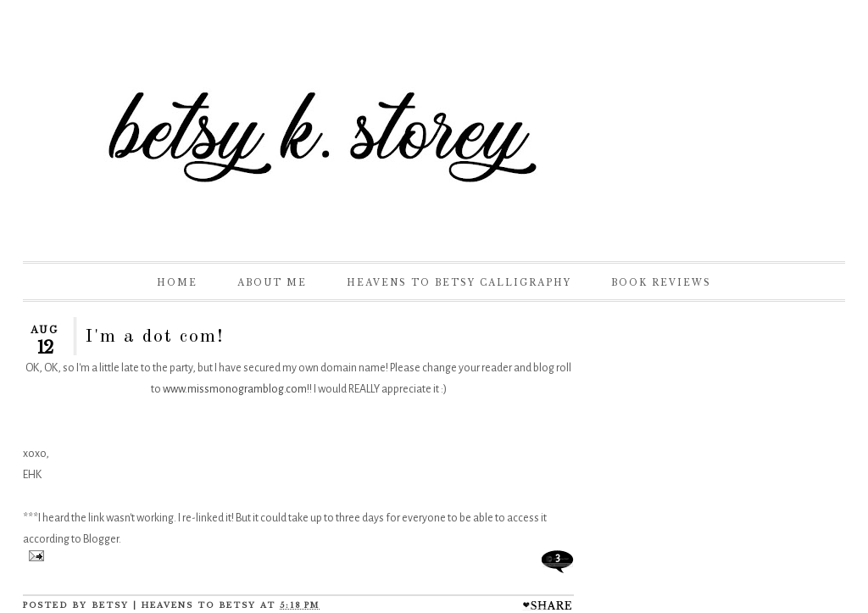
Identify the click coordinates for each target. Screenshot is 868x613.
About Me (272, 283)
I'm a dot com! (155, 337)
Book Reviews (661, 283)
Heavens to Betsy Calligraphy (459, 283)
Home (177, 283)
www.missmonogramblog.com (235, 389)
